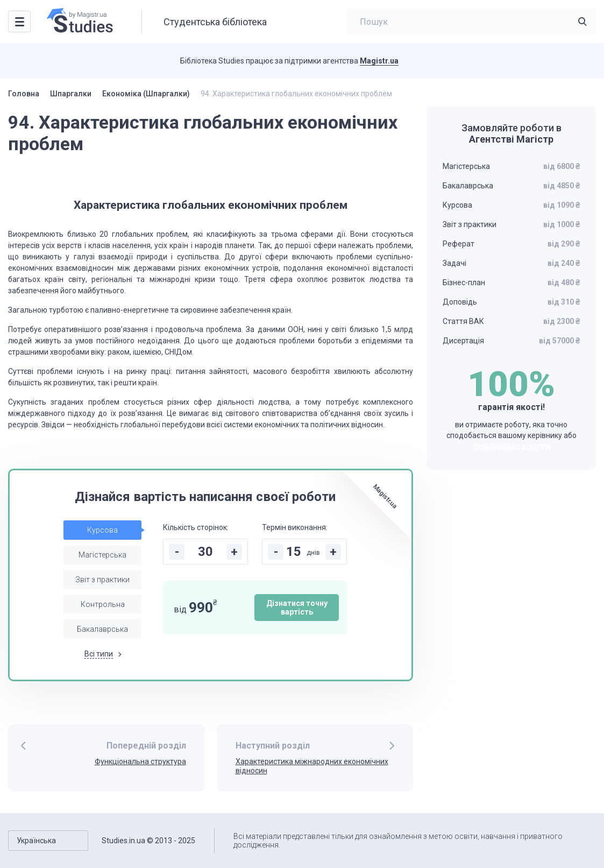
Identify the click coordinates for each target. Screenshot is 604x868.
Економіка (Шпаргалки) (146, 94)
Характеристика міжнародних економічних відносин (312, 766)
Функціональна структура (140, 761)
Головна (24, 94)
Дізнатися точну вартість (297, 608)
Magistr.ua (379, 61)
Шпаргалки (71, 94)
